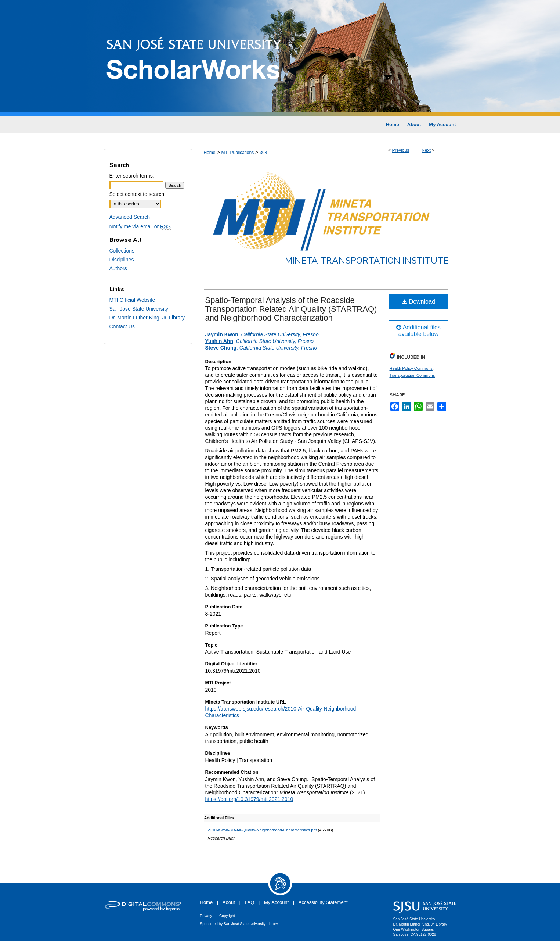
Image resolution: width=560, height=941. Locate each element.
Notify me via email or (140, 226)
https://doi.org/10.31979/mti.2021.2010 (249, 799)
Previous (400, 150)
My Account (276, 902)
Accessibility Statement (323, 902)
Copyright (227, 916)
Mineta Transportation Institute (367, 261)
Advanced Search (130, 217)
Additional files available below (418, 331)
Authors (118, 268)
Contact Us (122, 326)
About (229, 902)
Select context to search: (138, 194)
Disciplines (122, 260)
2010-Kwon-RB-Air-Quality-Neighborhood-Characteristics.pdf (262, 830)
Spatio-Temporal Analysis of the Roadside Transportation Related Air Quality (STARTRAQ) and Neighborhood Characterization (291, 309)
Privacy (206, 916)
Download (418, 302)
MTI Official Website (132, 300)
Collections (122, 251)
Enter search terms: (132, 176)
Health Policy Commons (411, 368)
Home (210, 153)
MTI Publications (237, 153)
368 (263, 153)
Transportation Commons (412, 375)
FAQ (249, 902)
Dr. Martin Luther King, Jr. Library (147, 318)
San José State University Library (251, 924)
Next (426, 150)
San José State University (139, 309)
